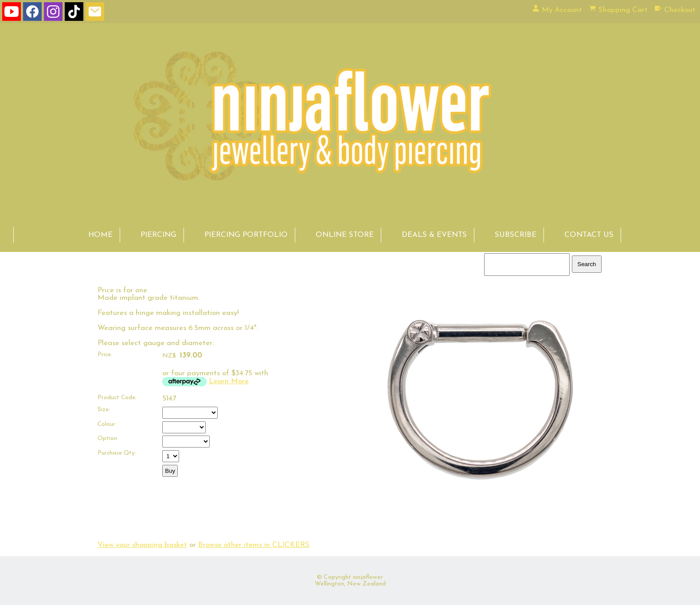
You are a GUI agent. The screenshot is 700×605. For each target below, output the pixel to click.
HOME (100, 235)
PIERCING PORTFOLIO (246, 235)
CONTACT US (589, 235)
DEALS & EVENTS (434, 235)
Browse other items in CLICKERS (254, 545)
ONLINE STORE (345, 235)
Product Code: (117, 398)
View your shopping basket (142, 545)
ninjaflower (368, 577)
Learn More (229, 381)
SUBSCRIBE (516, 235)
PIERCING (158, 235)
